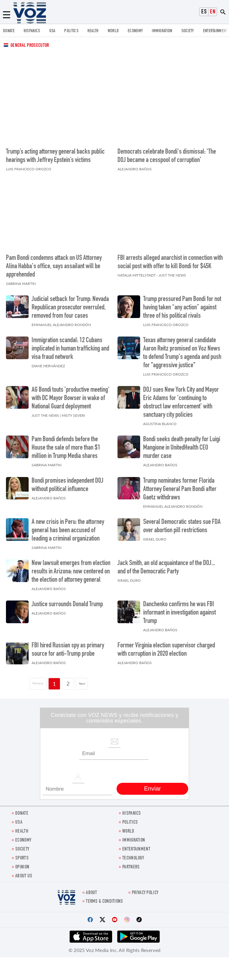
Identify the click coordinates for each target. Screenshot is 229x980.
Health (93, 31)
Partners (131, 864)
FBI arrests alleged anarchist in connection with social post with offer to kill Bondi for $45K (170, 260)
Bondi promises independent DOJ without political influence (68, 482)
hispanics (32, 31)
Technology (133, 855)
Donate (9, 31)
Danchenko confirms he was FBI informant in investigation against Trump (180, 610)
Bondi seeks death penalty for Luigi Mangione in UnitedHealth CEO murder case (182, 445)
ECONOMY (135, 31)
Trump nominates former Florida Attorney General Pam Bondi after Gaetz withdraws (180, 487)
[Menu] (7, 15)
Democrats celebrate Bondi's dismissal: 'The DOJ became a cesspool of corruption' (167, 155)
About (92, 890)
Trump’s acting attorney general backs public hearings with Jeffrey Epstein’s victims (55, 155)
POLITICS (71, 31)
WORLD (113, 31)
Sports (22, 855)
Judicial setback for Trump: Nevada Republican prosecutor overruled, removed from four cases (70, 305)
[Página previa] (34, 681)
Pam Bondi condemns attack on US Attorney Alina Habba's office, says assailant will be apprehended (54, 264)
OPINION (22, 864)
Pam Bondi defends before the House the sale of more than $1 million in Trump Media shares (66, 445)
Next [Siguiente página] (89, 680)
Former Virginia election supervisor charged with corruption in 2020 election (166, 647)
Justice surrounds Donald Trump (67, 602)
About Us (24, 873)
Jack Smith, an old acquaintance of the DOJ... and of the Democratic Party (166, 565)
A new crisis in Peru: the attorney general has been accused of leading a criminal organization (68, 528)
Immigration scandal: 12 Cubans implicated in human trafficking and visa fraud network (70, 346)
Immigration (162, 31)
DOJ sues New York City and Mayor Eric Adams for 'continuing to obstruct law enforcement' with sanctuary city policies (181, 400)
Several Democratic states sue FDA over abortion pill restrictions (182, 524)
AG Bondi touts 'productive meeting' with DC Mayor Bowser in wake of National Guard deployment (71, 396)
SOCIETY (188, 31)
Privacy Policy (145, 890)
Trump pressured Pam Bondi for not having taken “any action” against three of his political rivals (182, 305)
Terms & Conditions (104, 899)
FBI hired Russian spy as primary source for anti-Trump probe (68, 647)
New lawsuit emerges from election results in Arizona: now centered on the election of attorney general (71, 569)
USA (52, 31)
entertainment (215, 31)
